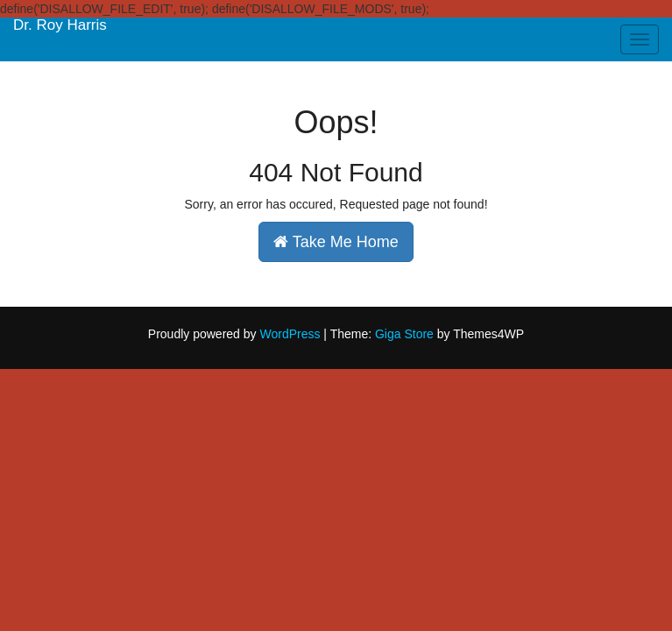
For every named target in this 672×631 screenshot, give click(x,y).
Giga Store (404, 334)
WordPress (290, 334)
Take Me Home (336, 242)
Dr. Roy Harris (60, 25)
